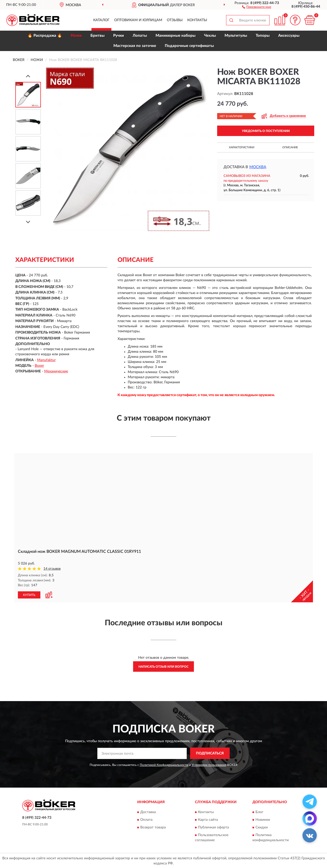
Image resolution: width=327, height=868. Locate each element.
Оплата (146, 820)
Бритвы (97, 36)
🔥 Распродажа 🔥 (45, 36)
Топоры (263, 36)
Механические (56, 371)
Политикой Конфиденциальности (164, 765)
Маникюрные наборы (176, 36)
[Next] (28, 222)
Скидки (262, 827)
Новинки (263, 820)
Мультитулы (236, 36)
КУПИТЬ (29, 595)
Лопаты (140, 36)
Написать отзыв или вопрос (163, 666)
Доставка (148, 812)
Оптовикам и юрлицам (138, 20)
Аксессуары (289, 36)
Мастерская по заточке (135, 46)
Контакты (197, 20)
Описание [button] (290, 147)
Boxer (39, 366)
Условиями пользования (209, 765)
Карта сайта (208, 820)
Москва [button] (258, 167)
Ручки (119, 36)
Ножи (76, 36)
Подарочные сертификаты (189, 46)
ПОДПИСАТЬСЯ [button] (210, 753)
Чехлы (210, 36)
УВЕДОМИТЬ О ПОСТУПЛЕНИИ (266, 131)
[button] (257, 7)
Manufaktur (46, 360)
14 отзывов (52, 569)
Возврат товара (153, 827)
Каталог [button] (101, 20)
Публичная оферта (213, 827)
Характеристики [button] (242, 147)
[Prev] (28, 76)
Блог (259, 812)
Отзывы (175, 20)
